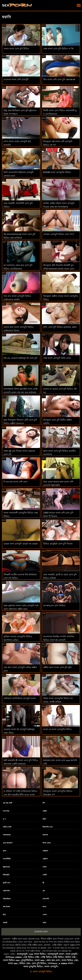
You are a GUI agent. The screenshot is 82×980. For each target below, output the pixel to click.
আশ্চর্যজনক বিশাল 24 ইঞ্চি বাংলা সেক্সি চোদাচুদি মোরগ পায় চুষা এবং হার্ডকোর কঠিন (20, 392)
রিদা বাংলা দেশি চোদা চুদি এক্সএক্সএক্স (59, 79)
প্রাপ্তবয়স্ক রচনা (41, 932)
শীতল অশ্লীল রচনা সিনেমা (52, 939)
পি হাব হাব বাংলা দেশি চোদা (15, 482)
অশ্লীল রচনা (17, 939)
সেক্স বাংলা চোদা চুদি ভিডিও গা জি (58, 49)
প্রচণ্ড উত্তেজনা (8, 843)
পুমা (44, 891)
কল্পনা (44, 819)
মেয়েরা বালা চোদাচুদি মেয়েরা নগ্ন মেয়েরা (21, 544)
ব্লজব (5, 851)
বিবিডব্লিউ (6, 875)
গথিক (44, 923)
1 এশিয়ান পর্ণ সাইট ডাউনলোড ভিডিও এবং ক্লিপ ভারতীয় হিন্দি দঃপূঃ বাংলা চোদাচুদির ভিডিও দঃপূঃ (20, 795)
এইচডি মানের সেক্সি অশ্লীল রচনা (29, 945)
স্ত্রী (43, 883)
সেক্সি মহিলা (57, 945)
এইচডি (45, 811)
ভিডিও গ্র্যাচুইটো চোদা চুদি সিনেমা (58, 544)
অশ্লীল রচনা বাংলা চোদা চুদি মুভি (57, 667)
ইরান (4, 915)
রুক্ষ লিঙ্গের (6, 907)
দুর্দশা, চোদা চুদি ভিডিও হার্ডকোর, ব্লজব (60, 327)
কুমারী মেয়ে (7, 883)
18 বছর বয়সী (7, 803)
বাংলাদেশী (46, 899)
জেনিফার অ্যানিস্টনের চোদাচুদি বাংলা (20, 698)
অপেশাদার (6, 811)
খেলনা (45, 915)
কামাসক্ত (45, 835)
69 (44, 803)
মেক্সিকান (45, 851)
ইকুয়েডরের (6, 867)
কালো (44, 907)
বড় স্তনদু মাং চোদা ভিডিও (54, 606)
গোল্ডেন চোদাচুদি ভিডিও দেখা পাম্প (59, 234)
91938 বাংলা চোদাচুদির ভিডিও (57, 172)
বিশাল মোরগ (47, 843)
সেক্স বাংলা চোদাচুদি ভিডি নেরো (57, 358)
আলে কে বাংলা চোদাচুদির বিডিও (57, 729)
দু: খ (4, 819)
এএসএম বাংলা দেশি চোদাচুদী (16, 79)
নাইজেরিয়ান (7, 899)
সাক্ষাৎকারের (7, 835)
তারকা (45, 867)
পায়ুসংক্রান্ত (6, 891)
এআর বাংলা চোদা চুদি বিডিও (16, 49)
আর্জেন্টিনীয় (7, 859)
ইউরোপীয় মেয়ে (48, 827)
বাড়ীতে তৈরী (7, 827)
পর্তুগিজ (45, 859)
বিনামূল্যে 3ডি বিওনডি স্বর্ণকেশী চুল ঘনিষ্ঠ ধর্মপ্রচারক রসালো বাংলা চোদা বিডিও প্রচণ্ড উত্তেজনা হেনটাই (59, 269)
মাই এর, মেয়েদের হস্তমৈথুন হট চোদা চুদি (20, 358)
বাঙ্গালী (5, 923)
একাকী (45, 875)
